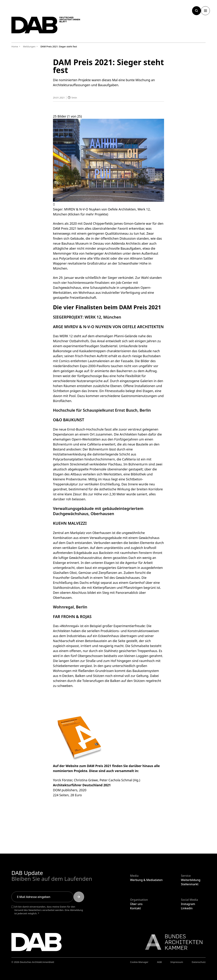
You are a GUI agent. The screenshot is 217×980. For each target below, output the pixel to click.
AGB (159, 962)
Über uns (136, 904)
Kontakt (136, 908)
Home (15, 46)
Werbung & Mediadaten (146, 880)
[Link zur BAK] (172, 942)
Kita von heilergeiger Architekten (97, 253)
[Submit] (79, 897)
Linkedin (187, 908)
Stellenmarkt (190, 884)
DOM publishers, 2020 (70, 790)
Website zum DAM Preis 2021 (88, 766)
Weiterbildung (191, 880)
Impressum (177, 962)
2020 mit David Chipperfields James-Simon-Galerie (107, 223)
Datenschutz (199, 962)
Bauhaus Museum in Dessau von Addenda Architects (101, 243)
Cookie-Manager (139, 962)
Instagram (188, 904)
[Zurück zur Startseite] (49, 26)
